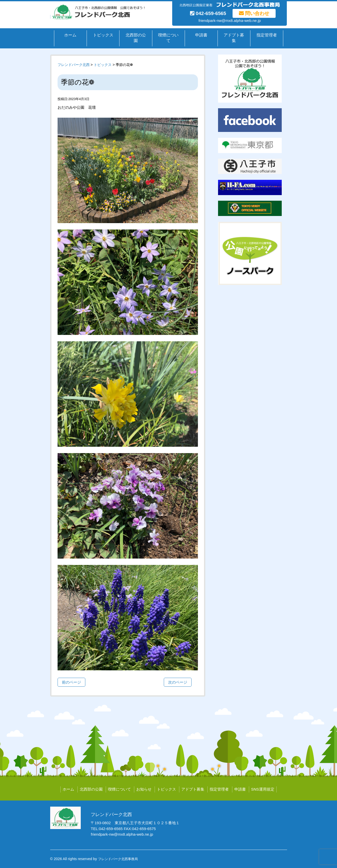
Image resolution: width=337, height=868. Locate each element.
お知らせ (144, 789)
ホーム (70, 35)
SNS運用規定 (263, 789)
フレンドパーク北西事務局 (118, 859)
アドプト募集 (234, 38)
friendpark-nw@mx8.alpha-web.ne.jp (230, 21)
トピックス (103, 35)
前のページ (71, 682)
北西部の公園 (136, 38)
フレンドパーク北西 (74, 65)
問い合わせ (254, 13)
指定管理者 (267, 35)
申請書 (201, 35)
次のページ (178, 682)
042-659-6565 (208, 13)
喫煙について (168, 38)
